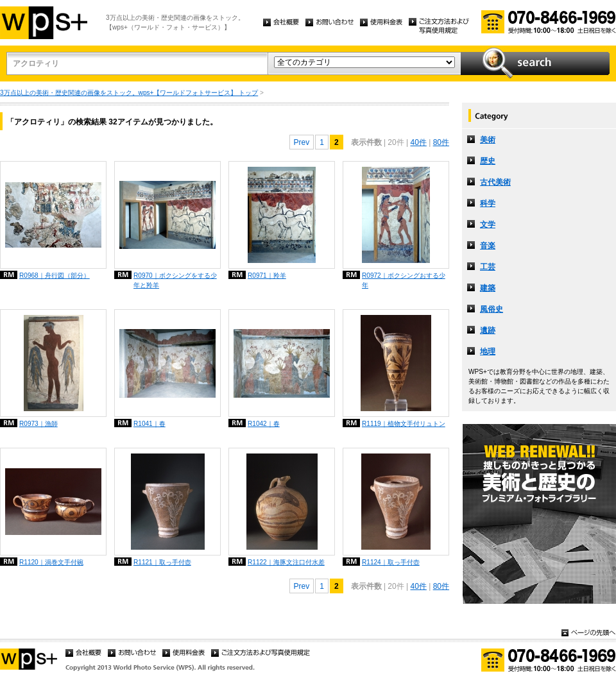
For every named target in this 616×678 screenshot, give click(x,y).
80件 (441, 142)
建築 (488, 288)
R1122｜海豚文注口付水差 (286, 562)
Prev (302, 142)
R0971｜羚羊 (267, 275)
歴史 (488, 161)
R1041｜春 (150, 424)
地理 (488, 352)
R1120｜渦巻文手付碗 (51, 562)
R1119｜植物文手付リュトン (404, 424)
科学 (488, 203)
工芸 (488, 267)
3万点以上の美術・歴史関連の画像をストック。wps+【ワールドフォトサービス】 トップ (129, 93)
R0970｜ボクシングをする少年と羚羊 (175, 280)
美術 (488, 140)
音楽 (488, 246)
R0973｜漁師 (38, 424)
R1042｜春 (264, 424)
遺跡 (488, 330)
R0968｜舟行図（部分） (55, 275)
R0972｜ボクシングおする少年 (404, 280)
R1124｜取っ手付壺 (391, 562)
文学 (488, 225)
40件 (418, 142)
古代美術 (495, 182)
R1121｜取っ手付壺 (162, 562)
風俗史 (492, 309)
